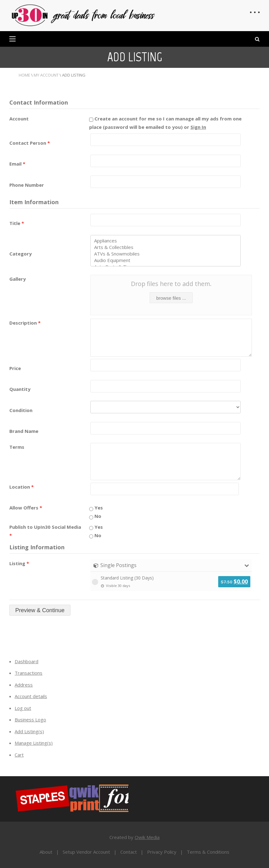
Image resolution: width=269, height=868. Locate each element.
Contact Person (30, 143)
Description (25, 323)
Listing (19, 563)
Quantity (20, 389)
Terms (17, 447)
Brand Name (24, 431)
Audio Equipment (166, 260)
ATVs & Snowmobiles (166, 254)
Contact (129, 852)
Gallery (18, 279)
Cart (19, 755)
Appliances (166, 241)
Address (24, 685)
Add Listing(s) (29, 731)
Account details (31, 696)
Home (24, 75)
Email (17, 164)
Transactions (29, 673)
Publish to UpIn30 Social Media (45, 531)
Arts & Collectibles (166, 247)
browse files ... (171, 298)
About (46, 852)
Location (22, 487)
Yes (96, 508)
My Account (46, 75)
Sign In (198, 127)
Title (17, 223)
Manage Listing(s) (34, 743)
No (95, 516)
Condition (21, 410)
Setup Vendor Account (86, 852)
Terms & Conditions (208, 852)
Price (15, 368)
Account (19, 119)
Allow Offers (26, 508)
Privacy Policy (162, 852)
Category (21, 254)
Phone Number (27, 185)
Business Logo (30, 720)
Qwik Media (147, 837)
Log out (23, 708)
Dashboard (26, 661)
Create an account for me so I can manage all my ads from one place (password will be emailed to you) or (165, 123)
